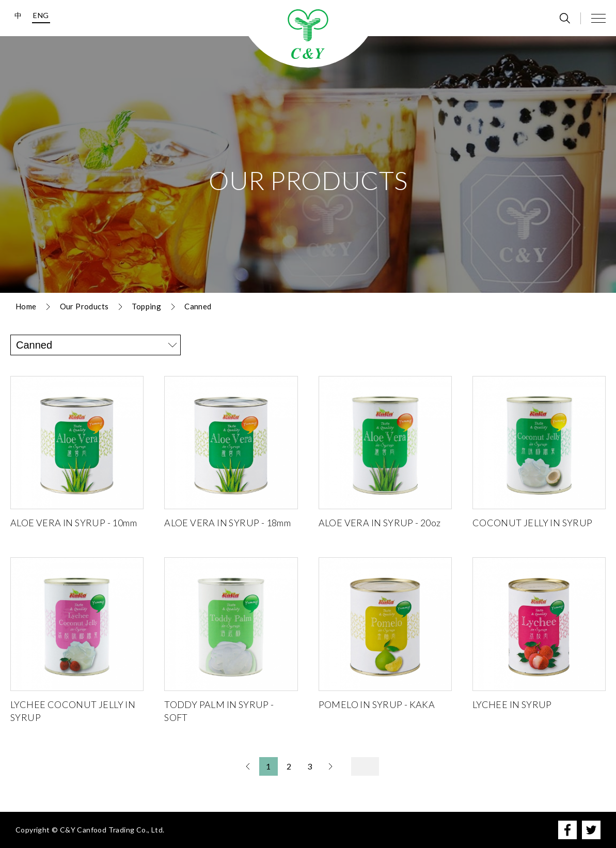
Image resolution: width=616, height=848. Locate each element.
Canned (198, 306)
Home (26, 306)
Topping (146, 306)
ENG (41, 15)
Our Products (84, 306)
